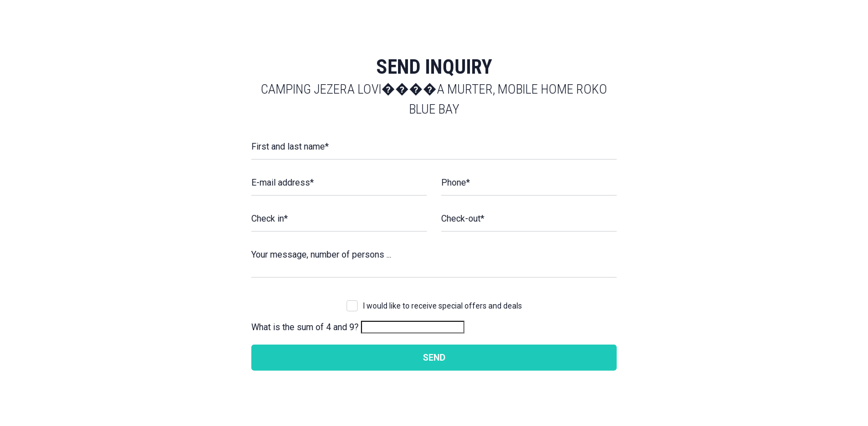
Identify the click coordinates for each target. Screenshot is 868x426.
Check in (270, 219)
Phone (456, 183)
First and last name (290, 147)
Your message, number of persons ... (321, 255)
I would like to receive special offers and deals (443, 306)
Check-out (463, 219)
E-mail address (283, 183)
